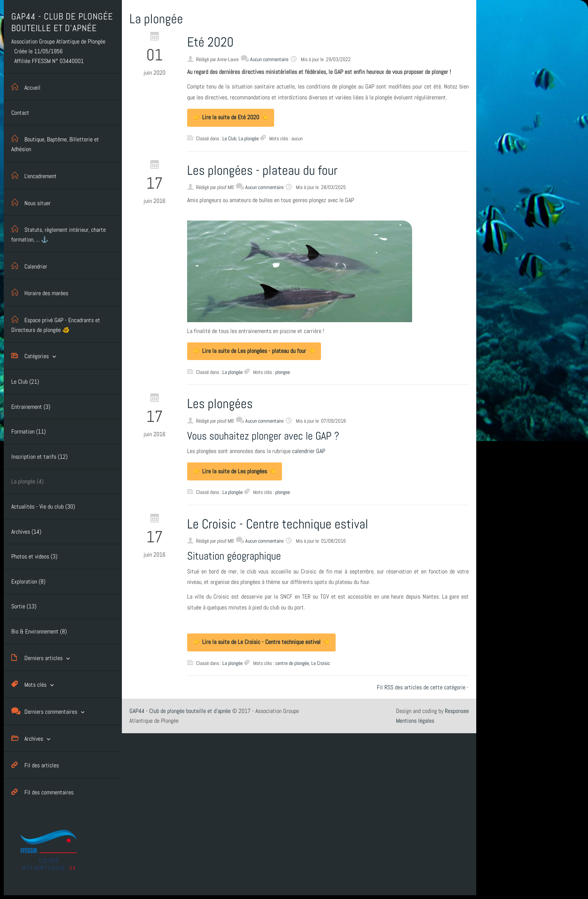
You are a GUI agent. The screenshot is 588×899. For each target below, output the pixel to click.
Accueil (26, 87)
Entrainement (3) (31, 407)
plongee (283, 372)
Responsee (457, 711)
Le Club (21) (25, 382)
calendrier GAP (309, 451)
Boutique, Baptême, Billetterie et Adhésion (55, 143)
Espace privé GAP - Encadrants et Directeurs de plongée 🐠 (56, 324)
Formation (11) (28, 431)
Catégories (30, 356)
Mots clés (29, 684)
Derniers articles (37, 658)
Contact (20, 113)
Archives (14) (26, 532)
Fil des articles (35, 765)
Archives (27, 738)
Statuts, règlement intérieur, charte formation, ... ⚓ (58, 233)
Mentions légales (415, 721)
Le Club (229, 138)
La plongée (249, 138)
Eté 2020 (210, 42)
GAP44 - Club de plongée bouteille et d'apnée (180, 711)
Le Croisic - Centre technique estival (278, 524)
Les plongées (220, 404)
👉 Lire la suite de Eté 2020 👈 (231, 117)
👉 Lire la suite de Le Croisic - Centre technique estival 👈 (261, 642)
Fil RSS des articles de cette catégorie (421, 687)
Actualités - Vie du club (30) (43, 507)
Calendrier (29, 266)
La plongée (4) (27, 481)
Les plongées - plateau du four (262, 170)
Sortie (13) (24, 606)
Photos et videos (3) (34, 556)
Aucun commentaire (269, 59)
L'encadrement (34, 175)
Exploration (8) (28, 582)
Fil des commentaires (42, 792)
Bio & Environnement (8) (39, 631)
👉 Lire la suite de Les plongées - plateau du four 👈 (254, 351)
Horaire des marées (40, 292)
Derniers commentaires (44, 711)
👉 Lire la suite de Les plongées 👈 (235, 471)
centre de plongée (292, 663)
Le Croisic (321, 663)
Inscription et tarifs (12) (39, 457)
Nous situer (31, 202)
